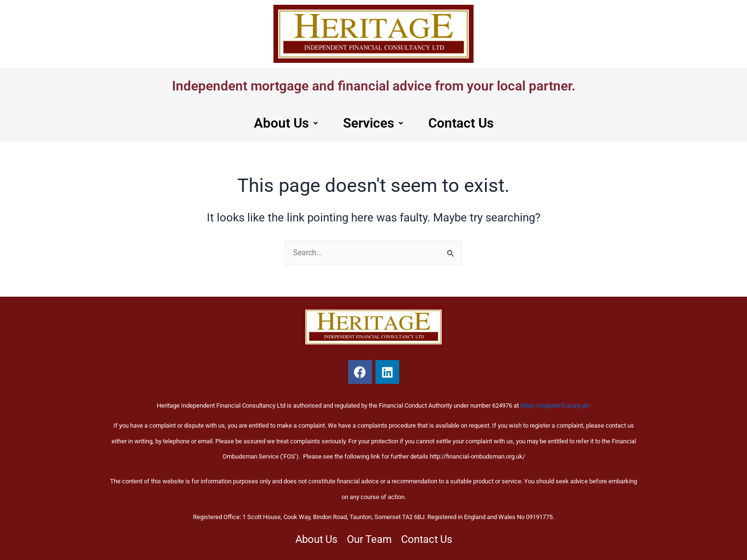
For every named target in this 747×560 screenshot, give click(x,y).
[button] (283, 124)
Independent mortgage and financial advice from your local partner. (374, 86)
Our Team (369, 539)
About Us (283, 124)
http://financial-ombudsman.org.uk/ (477, 456)
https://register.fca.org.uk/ (555, 405)
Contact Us (463, 124)
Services (372, 124)
